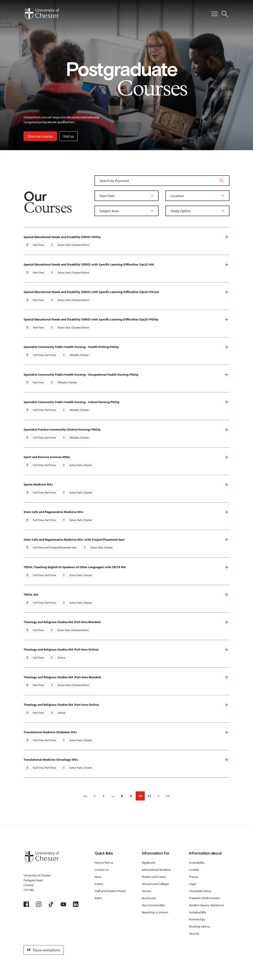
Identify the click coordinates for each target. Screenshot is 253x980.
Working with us (200, 926)
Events (99, 884)
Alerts (98, 898)
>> (168, 796)
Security (194, 934)
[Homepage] (41, 14)
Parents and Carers (154, 877)
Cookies (194, 870)
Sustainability (198, 912)
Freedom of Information (205, 898)
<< (85, 796)
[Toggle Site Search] (225, 14)
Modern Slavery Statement (206, 905)
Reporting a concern (155, 912)
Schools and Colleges (155, 884)
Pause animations (43, 950)
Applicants (149, 863)
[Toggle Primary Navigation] (215, 14)
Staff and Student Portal (110, 891)
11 (149, 796)
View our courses (40, 136)
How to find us (104, 863)
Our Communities (153, 905)
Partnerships (197, 919)
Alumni (147, 891)
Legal (192, 884)
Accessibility (197, 863)
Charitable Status (200, 891)
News (98, 877)
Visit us (68, 136)
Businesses (149, 898)
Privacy (194, 877)
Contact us (101, 870)
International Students (156, 870)
